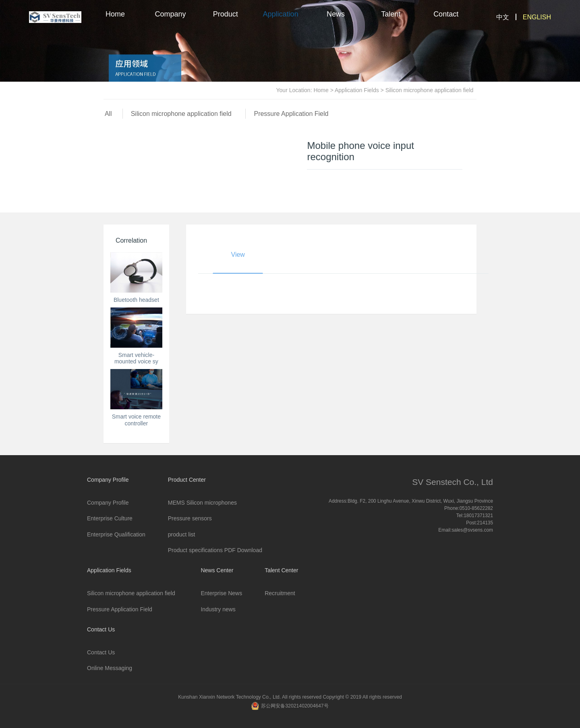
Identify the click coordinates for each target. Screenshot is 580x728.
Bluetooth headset (136, 300)
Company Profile (170, 22)
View (238, 255)
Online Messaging (110, 668)
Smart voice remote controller (136, 420)
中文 (503, 17)
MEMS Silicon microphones (202, 503)
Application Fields (281, 22)
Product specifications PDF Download (215, 550)
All (108, 114)
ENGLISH (537, 17)
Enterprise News (221, 593)
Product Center (226, 22)
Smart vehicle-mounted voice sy (136, 358)
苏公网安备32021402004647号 (295, 706)
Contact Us (446, 22)
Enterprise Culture (110, 518)
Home (115, 14)
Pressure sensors (190, 518)
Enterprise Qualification (116, 534)
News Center (336, 22)
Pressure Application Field (291, 114)
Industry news (218, 609)
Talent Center (391, 22)
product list (182, 534)
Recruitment (280, 593)
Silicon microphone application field (183, 114)
